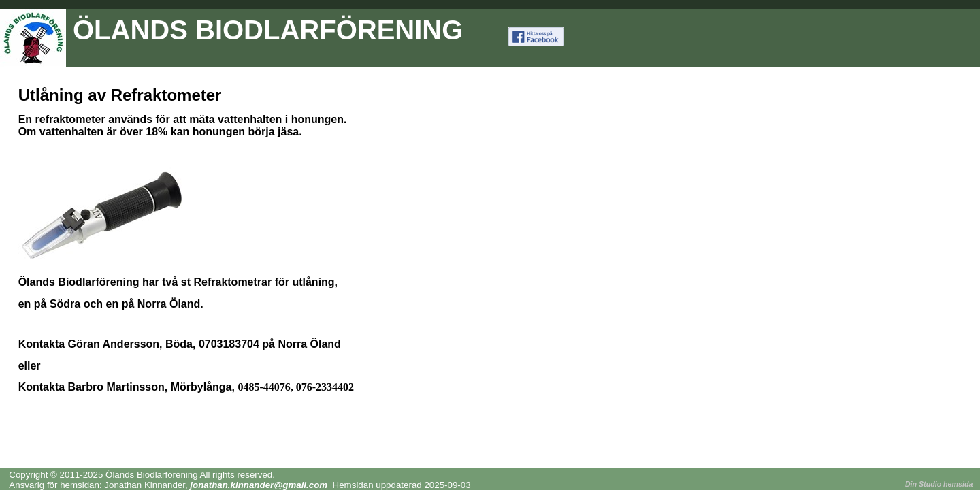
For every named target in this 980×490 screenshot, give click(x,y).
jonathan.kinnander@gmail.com (259, 485)
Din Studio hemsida (939, 484)
